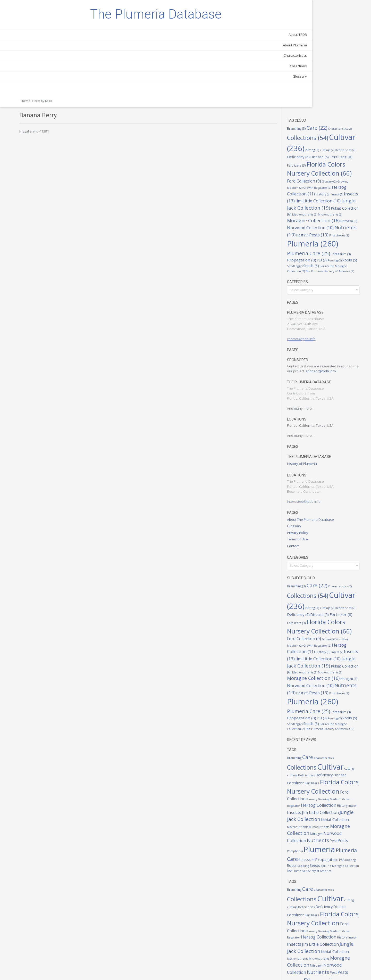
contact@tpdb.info (316, 251)
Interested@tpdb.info (318, 418)
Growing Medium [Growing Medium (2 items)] (325, 740)
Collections (58, 92)
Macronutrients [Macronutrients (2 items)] (329, 766)
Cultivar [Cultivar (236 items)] (324, 39)
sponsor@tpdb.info (317, 288)
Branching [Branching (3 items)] (311, 21)
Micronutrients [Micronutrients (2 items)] (317, 118)
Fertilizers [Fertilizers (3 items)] (354, 53)
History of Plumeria (316, 380)
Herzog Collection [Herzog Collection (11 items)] (325, 87)
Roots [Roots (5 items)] (324, 173)
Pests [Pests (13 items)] (314, 785)
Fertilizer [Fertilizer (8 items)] (332, 53)
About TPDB (58, 60)
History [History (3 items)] (338, 90)
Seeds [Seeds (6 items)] (356, 173)
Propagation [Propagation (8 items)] (337, 167)
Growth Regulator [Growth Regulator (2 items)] (319, 84)
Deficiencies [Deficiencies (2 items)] (327, 48)
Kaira (49, 126)
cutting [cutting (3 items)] (355, 41)
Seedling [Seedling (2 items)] (340, 173)
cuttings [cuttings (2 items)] (309, 48)
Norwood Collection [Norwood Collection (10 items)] (325, 131)
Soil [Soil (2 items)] (306, 178)
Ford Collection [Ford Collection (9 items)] (344, 734)
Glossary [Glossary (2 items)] (334, 78)
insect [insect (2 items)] (352, 90)
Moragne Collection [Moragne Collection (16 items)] (323, 772)
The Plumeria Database (36, 27)
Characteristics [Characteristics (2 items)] (338, 694)
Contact (307, 463)
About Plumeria (55, 71)
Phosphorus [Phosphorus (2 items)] (320, 149)
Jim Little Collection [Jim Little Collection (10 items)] (335, 752)
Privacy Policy (312, 449)
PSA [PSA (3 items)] (357, 167)
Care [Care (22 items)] (331, 21)
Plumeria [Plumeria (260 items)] (317, 794)
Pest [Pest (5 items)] (340, 138)
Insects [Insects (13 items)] (313, 96)
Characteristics (55, 81)
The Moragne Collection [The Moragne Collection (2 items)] (329, 178)
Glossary (60, 102)
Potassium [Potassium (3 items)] (311, 167)
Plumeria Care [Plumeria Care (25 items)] (342, 159)
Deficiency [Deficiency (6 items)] (349, 47)
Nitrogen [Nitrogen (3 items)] (342, 125)
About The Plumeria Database (325, 436)
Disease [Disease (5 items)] (311, 53)
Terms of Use (312, 456)
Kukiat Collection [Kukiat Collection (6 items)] (327, 111)
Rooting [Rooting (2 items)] (309, 173)
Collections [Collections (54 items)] (326, 29)
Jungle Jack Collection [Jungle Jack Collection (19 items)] (326, 759)
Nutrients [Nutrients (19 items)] (317, 138)
